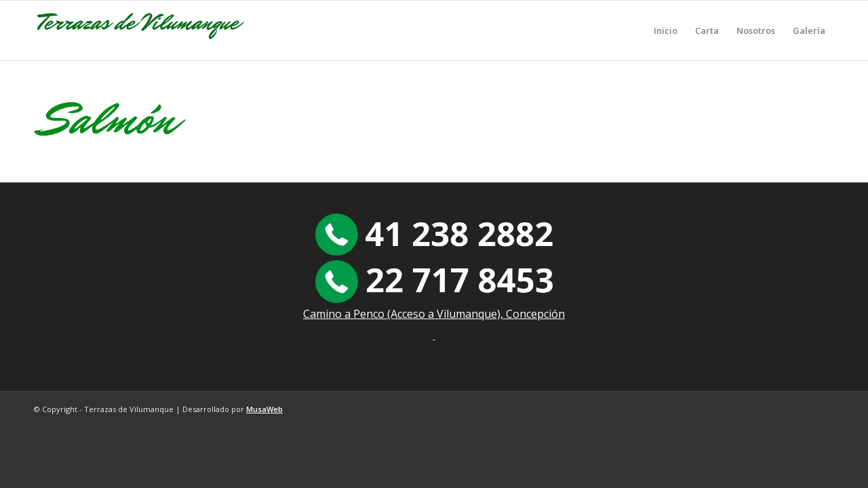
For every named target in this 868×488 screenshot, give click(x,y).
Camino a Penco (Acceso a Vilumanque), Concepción (434, 314)
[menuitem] (666, 30)
